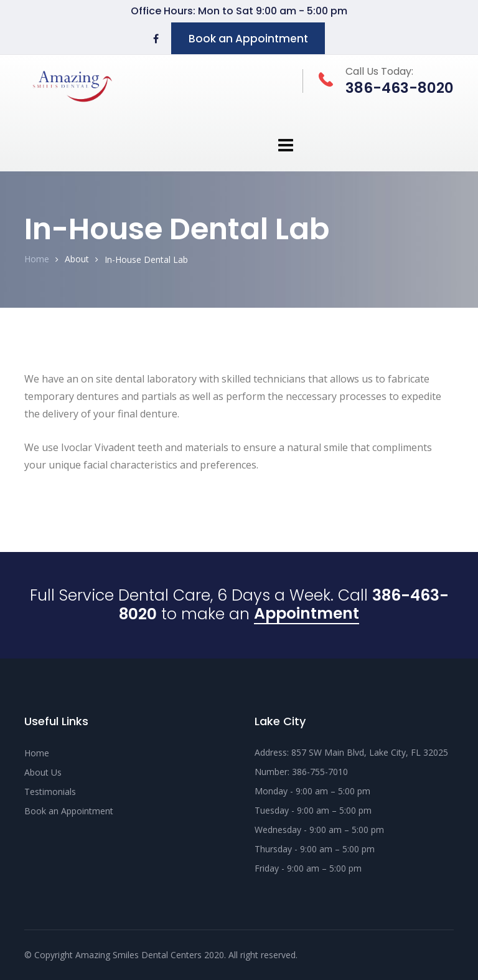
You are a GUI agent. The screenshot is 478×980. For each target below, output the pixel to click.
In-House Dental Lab (146, 259)
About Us (43, 772)
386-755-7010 (320, 772)
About (77, 259)
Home (37, 259)
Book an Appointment (248, 39)
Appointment (307, 615)
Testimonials (50, 792)
